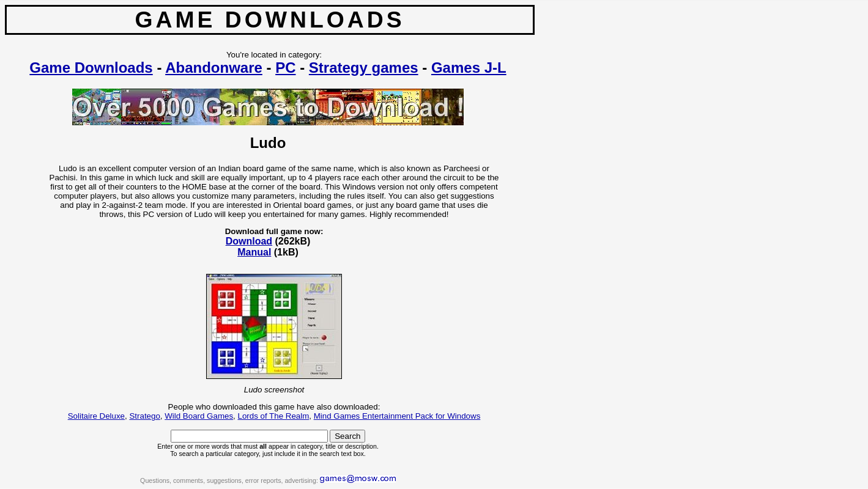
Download (249, 241)
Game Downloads (91, 68)
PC (285, 68)
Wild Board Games (199, 416)
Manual (254, 252)
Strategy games (364, 68)
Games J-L (469, 68)
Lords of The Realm (274, 416)
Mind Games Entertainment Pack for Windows (397, 416)
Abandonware (214, 68)
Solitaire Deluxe (96, 416)
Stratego (144, 416)
